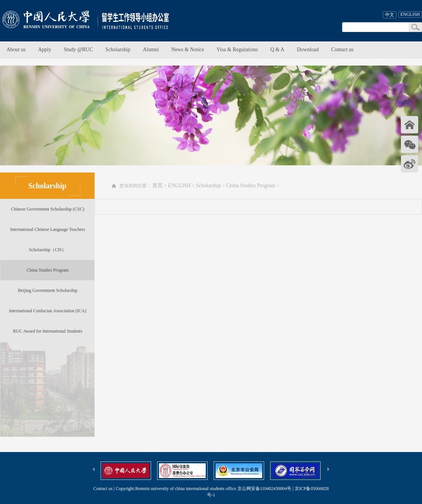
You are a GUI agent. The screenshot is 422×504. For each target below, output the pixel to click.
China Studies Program (48, 270)
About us (16, 50)
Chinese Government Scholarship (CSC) (48, 209)
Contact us (342, 50)
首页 (157, 186)
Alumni (151, 50)
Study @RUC (78, 50)
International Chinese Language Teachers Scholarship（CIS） (48, 240)
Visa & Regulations (237, 50)
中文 (390, 15)
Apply (45, 50)
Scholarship (118, 50)
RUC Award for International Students (47, 331)
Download (308, 50)
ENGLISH (410, 14)
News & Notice (188, 50)
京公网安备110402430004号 (265, 489)
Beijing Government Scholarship (48, 290)
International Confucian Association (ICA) (48, 311)
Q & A (277, 50)
